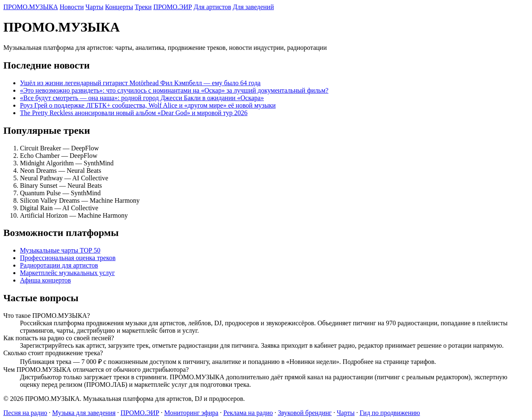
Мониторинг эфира (191, 413)
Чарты (95, 7)
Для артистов (212, 7)
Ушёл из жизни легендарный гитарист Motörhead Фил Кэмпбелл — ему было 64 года (140, 83)
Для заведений (253, 7)
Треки (143, 7)
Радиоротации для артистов (59, 265)
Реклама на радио (248, 413)
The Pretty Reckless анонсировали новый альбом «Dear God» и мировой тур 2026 (134, 113)
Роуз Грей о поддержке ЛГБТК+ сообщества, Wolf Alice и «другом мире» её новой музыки (148, 105)
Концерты (119, 7)
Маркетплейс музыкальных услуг (67, 273)
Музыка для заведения (84, 413)
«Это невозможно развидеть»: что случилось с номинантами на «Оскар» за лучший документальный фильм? (174, 90)
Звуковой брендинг (305, 413)
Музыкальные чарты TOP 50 (60, 250)
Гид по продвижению (390, 413)
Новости (72, 7)
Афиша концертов (46, 280)
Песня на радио (25, 413)
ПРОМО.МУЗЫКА (31, 7)
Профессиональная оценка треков (68, 258)
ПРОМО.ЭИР (173, 7)
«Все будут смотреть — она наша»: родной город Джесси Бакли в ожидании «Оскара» (142, 98)
